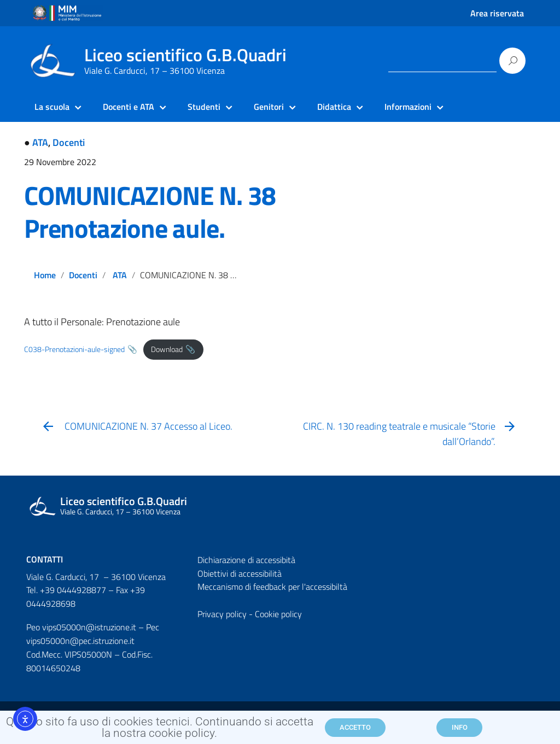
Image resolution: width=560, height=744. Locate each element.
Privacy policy (222, 614)
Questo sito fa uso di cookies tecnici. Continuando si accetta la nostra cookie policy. (160, 731)
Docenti (69, 142)
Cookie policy (278, 614)
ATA (40, 142)
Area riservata (497, 13)
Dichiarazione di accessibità (246, 560)
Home (45, 275)
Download (167, 349)
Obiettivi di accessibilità (240, 573)
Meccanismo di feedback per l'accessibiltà (272, 587)
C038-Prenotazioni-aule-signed (74, 349)
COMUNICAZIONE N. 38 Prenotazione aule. (150, 212)
